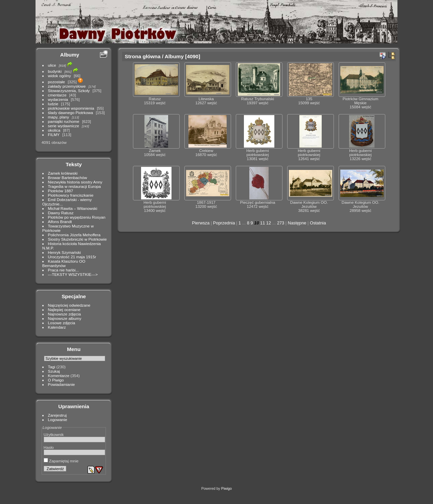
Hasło (49, 447)
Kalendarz (57, 327)
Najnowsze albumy (65, 318)
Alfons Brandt (60, 222)
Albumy (70, 55)
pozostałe (56, 82)
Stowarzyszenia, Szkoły (69, 91)
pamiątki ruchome (64, 121)
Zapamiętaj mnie (61, 461)
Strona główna (143, 56)
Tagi (52, 367)
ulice (52, 65)
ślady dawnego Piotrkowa (71, 113)
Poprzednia (224, 223)
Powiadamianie (62, 384)
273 (281, 223)
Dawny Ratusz (61, 213)
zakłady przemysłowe (67, 86)
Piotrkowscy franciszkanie (71, 195)
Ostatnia (318, 223)
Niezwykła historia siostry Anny (75, 182)
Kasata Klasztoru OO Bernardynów (64, 263)
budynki (55, 71)
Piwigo (226, 488)
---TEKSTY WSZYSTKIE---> (73, 274)
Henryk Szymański (64, 252)
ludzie (53, 104)
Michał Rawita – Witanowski (73, 208)
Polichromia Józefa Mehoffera (74, 235)
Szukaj (54, 371)
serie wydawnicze (64, 126)
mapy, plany (59, 117)
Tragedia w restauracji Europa (75, 186)
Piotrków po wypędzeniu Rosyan (77, 217)
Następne (297, 223)
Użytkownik (54, 434)
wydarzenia (58, 99)
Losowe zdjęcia (62, 323)
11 (263, 223)
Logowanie (58, 420)
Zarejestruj (58, 415)
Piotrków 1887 (61, 191)
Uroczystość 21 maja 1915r (72, 257)
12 (269, 223)
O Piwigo (56, 380)
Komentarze (59, 376)
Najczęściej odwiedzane (69, 305)
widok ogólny (60, 76)
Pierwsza (201, 223)
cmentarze (57, 95)
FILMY (54, 135)
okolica (54, 130)
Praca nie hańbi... (64, 270)
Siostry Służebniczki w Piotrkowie (77, 239)
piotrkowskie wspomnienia (71, 108)
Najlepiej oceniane (64, 310)
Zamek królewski (63, 173)
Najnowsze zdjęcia (64, 314)
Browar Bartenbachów (68, 178)
